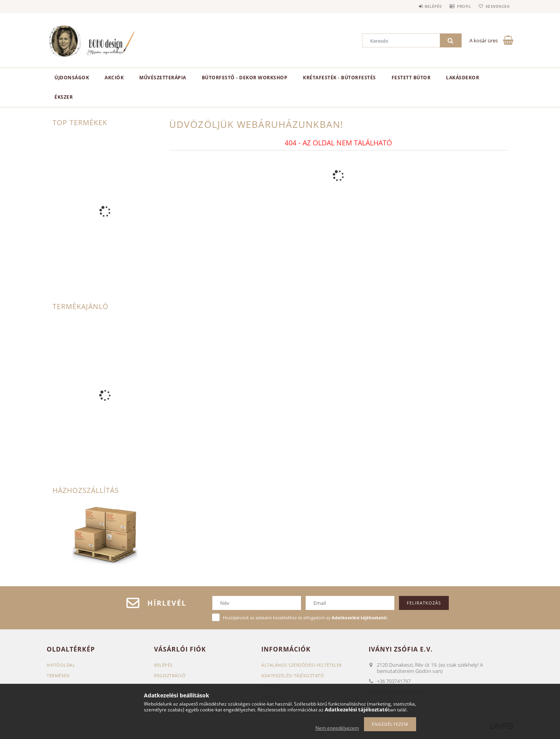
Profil (458, 6)
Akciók (114, 78)
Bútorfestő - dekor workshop (245, 78)
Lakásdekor (463, 78)
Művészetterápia (163, 78)
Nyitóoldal (61, 665)
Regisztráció (170, 675)
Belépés (423, 6)
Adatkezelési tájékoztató (293, 675)
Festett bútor (411, 78)
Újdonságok (72, 78)
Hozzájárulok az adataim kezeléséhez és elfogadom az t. (306, 618)
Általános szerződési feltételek (302, 665)
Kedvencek (496, 6)
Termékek (58, 675)
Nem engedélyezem (337, 728)
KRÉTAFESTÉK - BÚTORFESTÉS (339, 78)
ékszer (64, 97)
